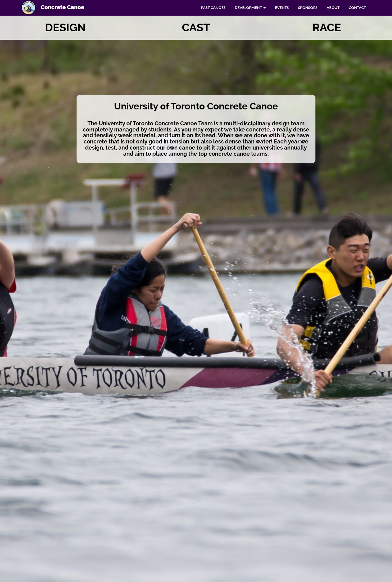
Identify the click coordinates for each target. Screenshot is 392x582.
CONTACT (357, 8)
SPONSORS (308, 8)
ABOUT (333, 8)
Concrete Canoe (53, 8)
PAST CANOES (213, 8)
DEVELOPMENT (250, 8)
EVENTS (282, 8)
